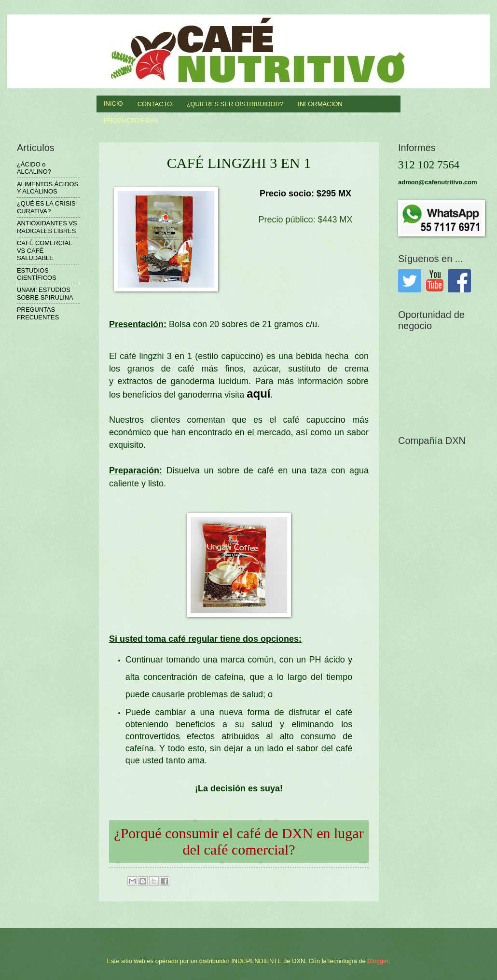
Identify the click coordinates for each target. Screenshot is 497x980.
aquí (258, 393)
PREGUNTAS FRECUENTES (38, 313)
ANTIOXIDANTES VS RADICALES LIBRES (47, 227)
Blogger (378, 961)
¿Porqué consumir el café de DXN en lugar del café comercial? (239, 841)
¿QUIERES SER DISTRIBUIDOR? (235, 104)
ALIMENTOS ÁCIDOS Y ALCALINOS (48, 188)
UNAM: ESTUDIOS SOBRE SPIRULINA (45, 293)
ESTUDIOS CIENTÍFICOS (37, 274)
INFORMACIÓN (320, 104)
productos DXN (131, 120)
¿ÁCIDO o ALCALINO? (34, 168)
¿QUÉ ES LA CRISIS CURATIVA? (46, 207)
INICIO (113, 104)
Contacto (155, 104)
